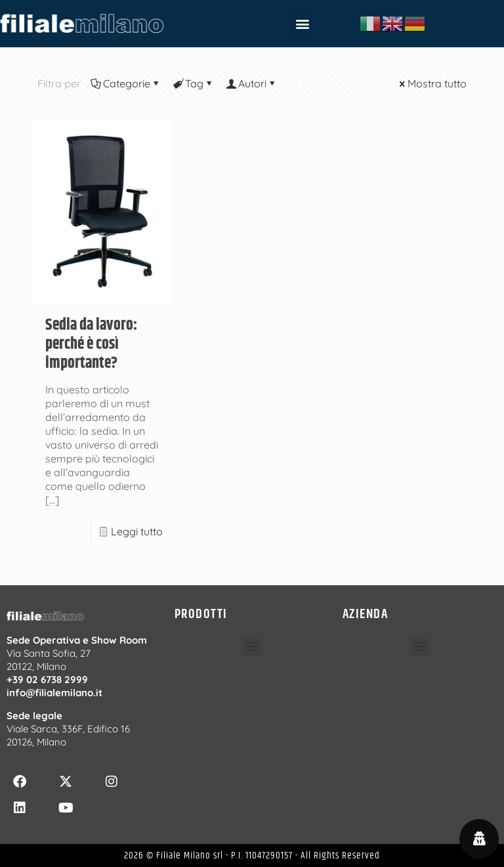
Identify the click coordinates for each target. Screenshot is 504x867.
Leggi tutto (137, 531)
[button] (302, 24)
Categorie (126, 83)
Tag (193, 83)
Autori (251, 83)
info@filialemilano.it (54, 693)
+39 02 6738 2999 (47, 679)
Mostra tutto (432, 83)
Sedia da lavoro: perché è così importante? (91, 344)
